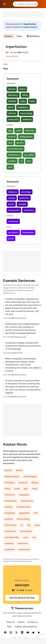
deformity (30, 131)
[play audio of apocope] (13, 590)
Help (9, 627)
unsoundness (26, 531)
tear (29, 525)
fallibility (12, 101)
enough (12, 198)
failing (25, 95)
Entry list (10, 622)
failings (35, 483)
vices (26, 537)
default (19, 470)
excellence (13, 232)
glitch (11, 107)
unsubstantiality (12, 537)
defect (22, 89)
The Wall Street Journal (17, 318)
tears (37, 525)
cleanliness (13, 221)
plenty (11, 204)
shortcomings (23, 519)
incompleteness (16, 149)
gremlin (20, 143)
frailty (32, 101)
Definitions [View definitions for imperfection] (34, 36)
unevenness (10, 531)
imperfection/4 (30, 27)
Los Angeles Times (15, 353)
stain (29, 161)
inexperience (27, 501)
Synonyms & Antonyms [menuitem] (10, 36)
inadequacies (11, 501)
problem (12, 161)
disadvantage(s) (12, 476)
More (19, 36)
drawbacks (10, 483)
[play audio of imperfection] (7, 52)
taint (10, 167)
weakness (27, 119)
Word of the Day (22, 581)
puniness (9, 519)
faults (17, 489)
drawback (23, 483)
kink (36, 513)
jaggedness (24, 513)
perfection (24, 198)
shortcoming (26, 113)
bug (10, 131)
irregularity (10, 513)
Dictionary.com (42, 4)
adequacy (13, 192)
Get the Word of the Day (22, 598)
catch (18, 131)
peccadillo (29, 155)
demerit (12, 137)
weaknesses (24, 549)
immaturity (10, 495)
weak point (13, 119)
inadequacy (23, 107)
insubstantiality (24, 507)
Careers (21, 622)
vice (34, 537)
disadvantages (30, 476)
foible (23, 101)
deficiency (13, 95)
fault (10, 143)
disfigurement (26, 137)
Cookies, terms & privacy (26, 627)
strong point (14, 210)
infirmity (12, 113)
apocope (22, 585)
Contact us (33, 622)
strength (22, 204)
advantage (26, 192)
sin (21, 161)
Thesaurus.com (10, 4)
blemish (12, 89)
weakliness (10, 549)
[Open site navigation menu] (5, 4)
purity (11, 239)
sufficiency (29, 210)
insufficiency (14, 155)
